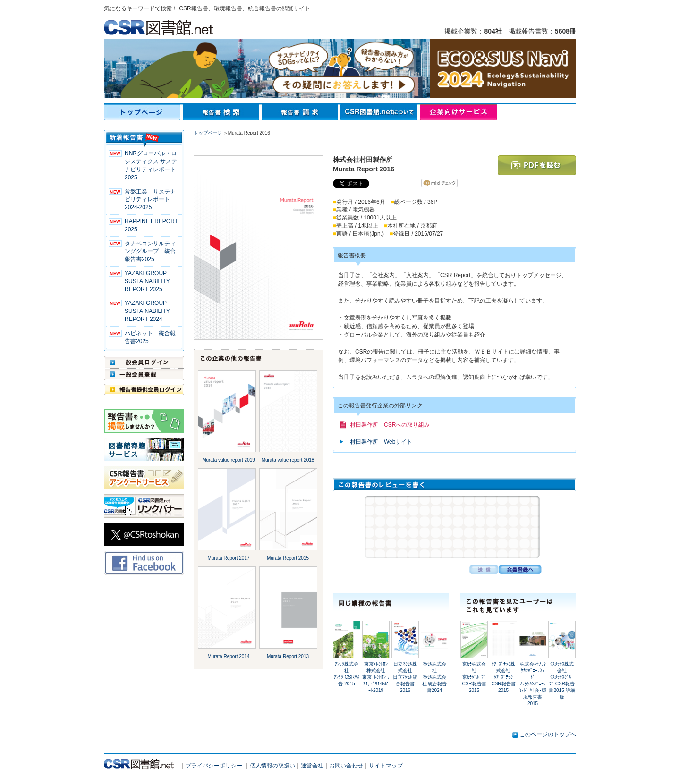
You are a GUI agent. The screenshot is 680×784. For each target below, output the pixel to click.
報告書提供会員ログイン (144, 389)
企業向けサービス (458, 112)
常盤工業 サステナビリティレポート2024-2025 (150, 200)
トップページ (143, 112)
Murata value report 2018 (288, 460)
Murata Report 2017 (229, 558)
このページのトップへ (548, 734)
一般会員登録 (144, 374)
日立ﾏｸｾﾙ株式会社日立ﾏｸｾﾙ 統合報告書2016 (405, 677)
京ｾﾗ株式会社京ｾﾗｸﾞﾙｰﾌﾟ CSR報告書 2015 (476, 677)
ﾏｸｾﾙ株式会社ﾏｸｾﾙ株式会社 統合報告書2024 (435, 677)
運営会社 (312, 766)
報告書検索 (222, 112)
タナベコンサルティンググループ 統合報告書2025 (150, 252)
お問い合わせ (346, 766)
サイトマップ (386, 766)
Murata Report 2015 (288, 558)
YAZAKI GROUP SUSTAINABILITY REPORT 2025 (147, 281)
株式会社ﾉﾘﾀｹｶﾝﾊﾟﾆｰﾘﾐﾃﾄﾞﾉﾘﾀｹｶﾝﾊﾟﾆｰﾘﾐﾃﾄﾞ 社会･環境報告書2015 (533, 684)
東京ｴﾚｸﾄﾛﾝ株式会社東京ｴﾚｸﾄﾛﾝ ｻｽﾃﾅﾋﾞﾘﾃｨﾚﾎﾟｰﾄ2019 (376, 677)
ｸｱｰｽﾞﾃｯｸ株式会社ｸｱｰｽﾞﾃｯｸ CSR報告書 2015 (503, 677)
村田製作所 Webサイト (381, 442)
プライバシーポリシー (214, 766)
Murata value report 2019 (229, 460)
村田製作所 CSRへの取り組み (390, 425)
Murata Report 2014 (229, 656)
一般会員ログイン (144, 362)
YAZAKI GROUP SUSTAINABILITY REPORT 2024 (147, 311)
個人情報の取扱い (272, 766)
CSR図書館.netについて (380, 112)
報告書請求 (301, 112)
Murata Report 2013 (288, 656)
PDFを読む (537, 165)
